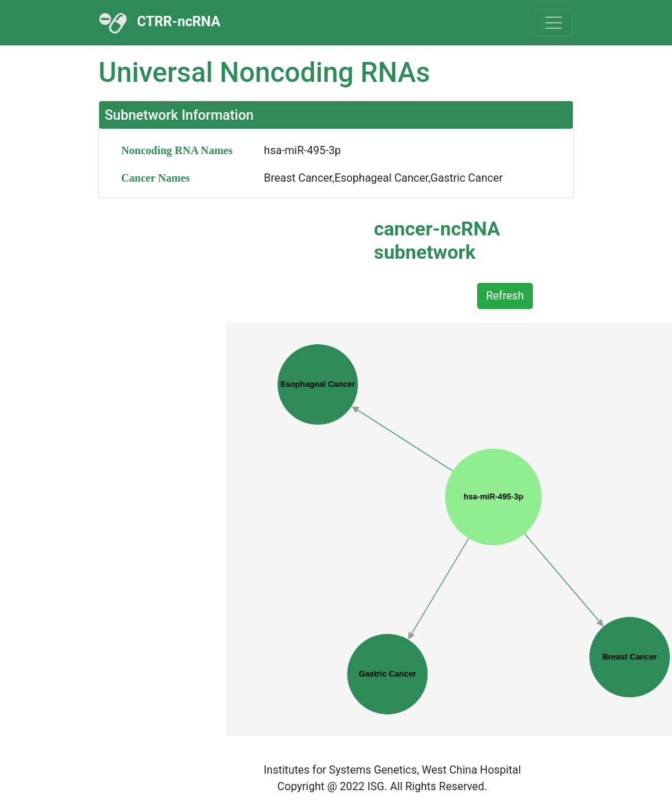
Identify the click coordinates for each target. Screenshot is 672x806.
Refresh (505, 296)
